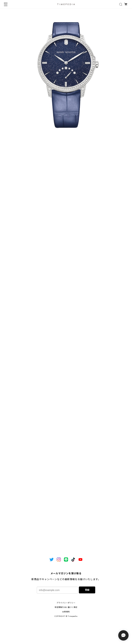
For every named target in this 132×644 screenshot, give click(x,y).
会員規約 (66, 612)
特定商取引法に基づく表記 (66, 607)
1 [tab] (66, 145)
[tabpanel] (66, 76)
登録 (87, 590)
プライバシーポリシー (66, 603)
